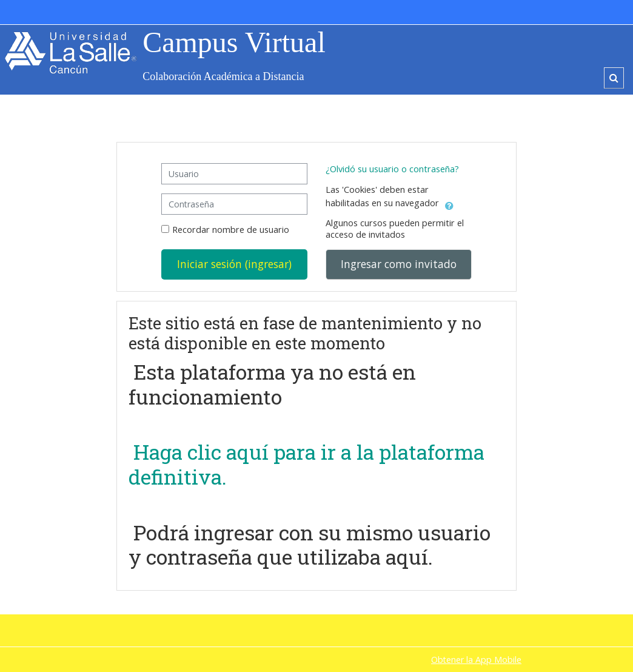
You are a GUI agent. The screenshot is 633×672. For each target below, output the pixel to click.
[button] (614, 78)
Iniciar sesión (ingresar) (234, 264)
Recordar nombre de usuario (231, 230)
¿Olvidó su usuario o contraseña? (392, 169)
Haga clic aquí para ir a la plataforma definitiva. (306, 464)
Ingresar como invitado (399, 264)
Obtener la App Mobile (476, 660)
